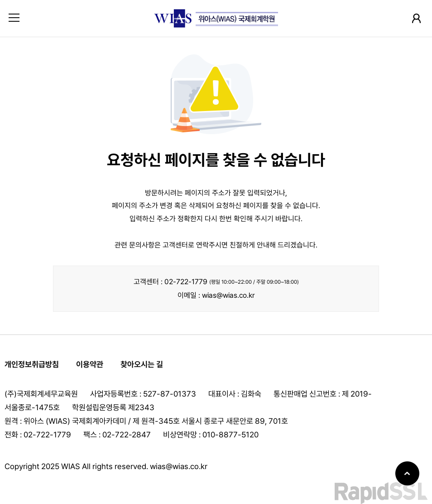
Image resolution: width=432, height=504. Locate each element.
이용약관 (90, 364)
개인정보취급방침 (32, 364)
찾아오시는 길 (142, 364)
